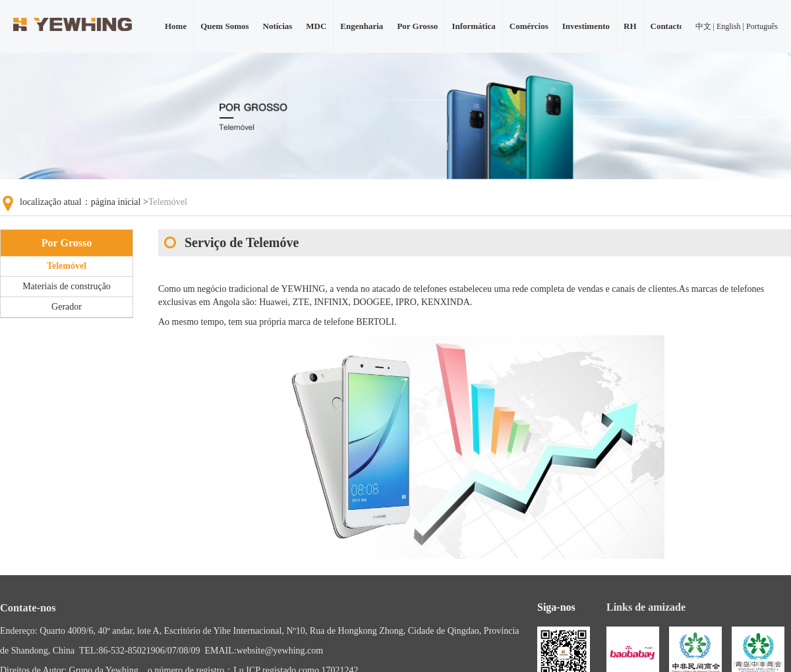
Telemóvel (67, 266)
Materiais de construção (67, 286)
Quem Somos (224, 26)
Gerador (67, 307)
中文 (703, 26)
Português (762, 26)
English (729, 26)
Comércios (529, 26)
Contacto (667, 26)
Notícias (278, 26)
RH (630, 26)
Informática (473, 26)
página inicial (116, 202)
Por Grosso (417, 26)
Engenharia (362, 26)
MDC (316, 26)
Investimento (586, 26)
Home (176, 26)
